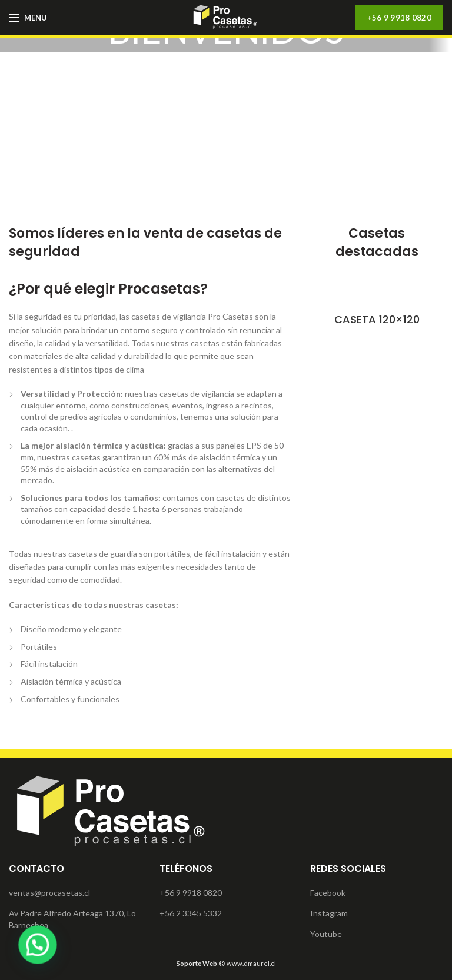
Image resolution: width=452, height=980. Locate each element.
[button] (25, 949)
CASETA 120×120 (377, 319)
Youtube (326, 934)
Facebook (328, 893)
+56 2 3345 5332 (191, 913)
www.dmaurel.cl (226, 963)
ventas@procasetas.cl (49, 893)
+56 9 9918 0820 (400, 18)
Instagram (329, 913)
